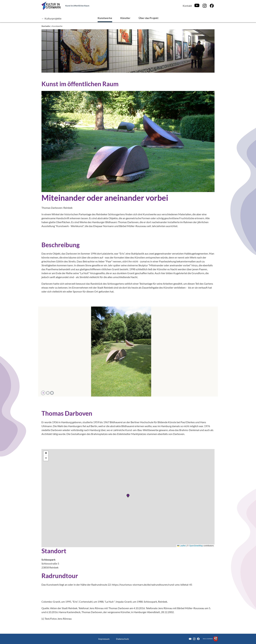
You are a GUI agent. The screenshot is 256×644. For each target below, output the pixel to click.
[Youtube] (197, 6)
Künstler (125, 18)
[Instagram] (205, 6)
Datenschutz (122, 639)
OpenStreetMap (196, 546)
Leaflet (181, 546)
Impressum (104, 639)
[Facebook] (212, 6)
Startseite (46, 26)
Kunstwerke (105, 18)
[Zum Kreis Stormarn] (210, 639)
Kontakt (187, 6)
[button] (48, 393)
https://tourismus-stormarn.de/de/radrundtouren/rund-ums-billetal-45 (152, 585)
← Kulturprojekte (51, 18)
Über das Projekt (148, 18)
